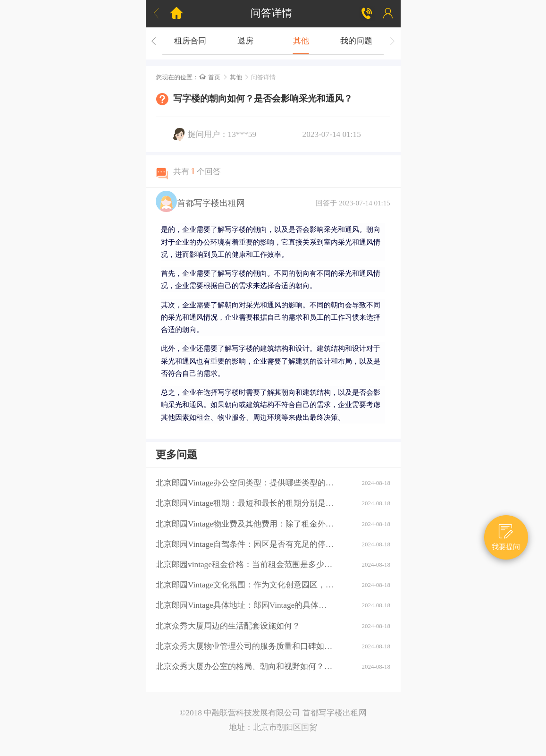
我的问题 (356, 41)
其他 (301, 41)
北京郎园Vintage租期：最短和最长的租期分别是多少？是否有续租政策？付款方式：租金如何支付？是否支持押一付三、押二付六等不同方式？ (245, 503)
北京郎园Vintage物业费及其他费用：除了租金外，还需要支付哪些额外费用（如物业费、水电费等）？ (245, 524)
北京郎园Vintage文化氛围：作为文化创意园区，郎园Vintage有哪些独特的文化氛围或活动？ (245, 585)
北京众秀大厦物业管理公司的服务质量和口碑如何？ (245, 646)
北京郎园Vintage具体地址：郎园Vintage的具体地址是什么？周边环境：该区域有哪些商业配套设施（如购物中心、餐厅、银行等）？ (245, 605)
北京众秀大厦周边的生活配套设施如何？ (228, 626)
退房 (245, 41)
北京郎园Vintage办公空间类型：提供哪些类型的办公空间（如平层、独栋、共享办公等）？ (245, 483)
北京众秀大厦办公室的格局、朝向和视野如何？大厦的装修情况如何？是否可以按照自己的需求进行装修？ (245, 667)
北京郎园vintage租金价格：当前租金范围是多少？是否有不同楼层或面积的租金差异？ (245, 565)
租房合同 (190, 41)
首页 (210, 77)
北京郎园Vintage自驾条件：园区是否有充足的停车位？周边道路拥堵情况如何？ (245, 544)
